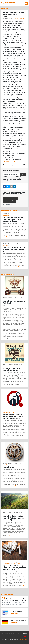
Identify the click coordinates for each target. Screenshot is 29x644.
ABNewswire (5, 299)
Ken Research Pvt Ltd (7, 514)
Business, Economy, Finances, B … (16, 244)
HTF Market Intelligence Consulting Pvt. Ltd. (13, 564)
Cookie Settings (23, 640)
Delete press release (10, 198)
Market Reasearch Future (8, 412)
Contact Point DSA (5, 640)
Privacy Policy (11, 638)
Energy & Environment (20, 18)
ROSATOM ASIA (15, 20)
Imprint (5, 638)
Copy (23, 174)
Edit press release (10, 201)
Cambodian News (7, 465)
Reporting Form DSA (15, 640)
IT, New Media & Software (14, 411)
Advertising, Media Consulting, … (15, 297)
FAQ (2, 638)
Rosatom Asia (6, 215)
